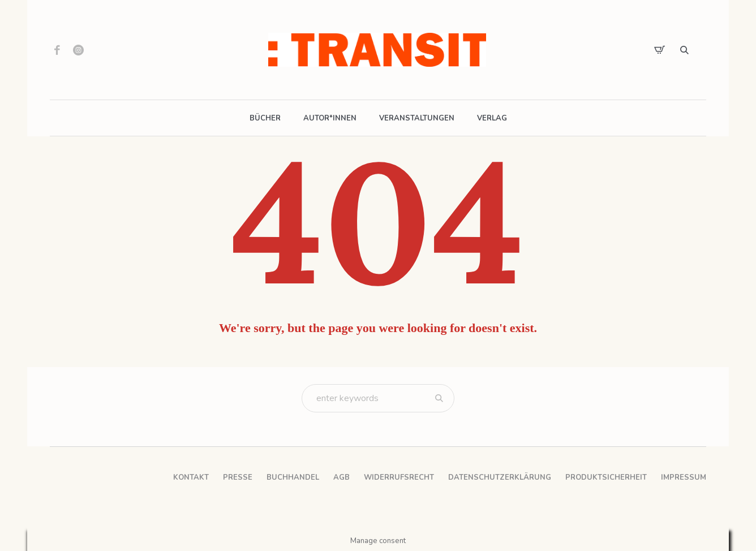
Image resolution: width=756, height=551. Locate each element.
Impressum (684, 477)
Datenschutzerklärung (500, 477)
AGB (342, 477)
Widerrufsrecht (399, 477)
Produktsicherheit (606, 477)
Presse (238, 477)
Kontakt (191, 477)
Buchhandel (293, 477)
